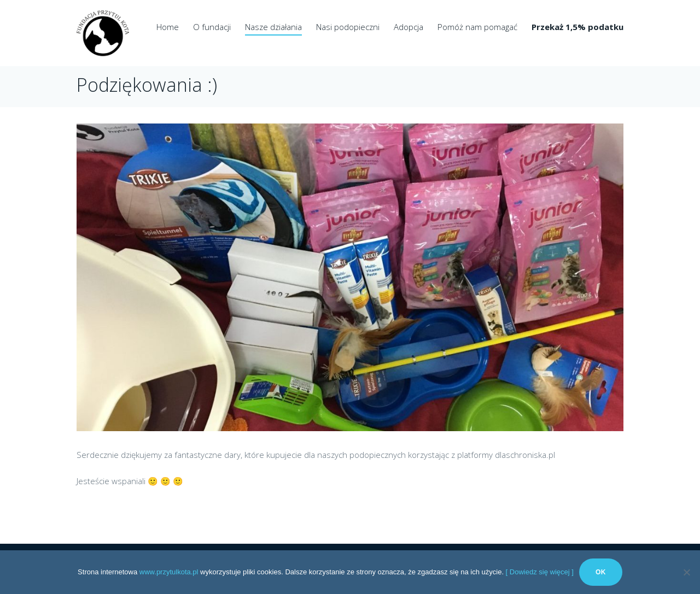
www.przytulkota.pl (169, 572)
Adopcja (409, 27)
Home (168, 27)
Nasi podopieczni (348, 27)
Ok (601, 572)
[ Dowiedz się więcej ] (540, 572)
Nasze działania (273, 27)
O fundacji (212, 27)
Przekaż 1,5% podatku (577, 27)
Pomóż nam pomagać (477, 27)
